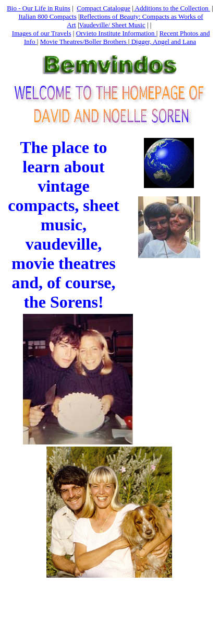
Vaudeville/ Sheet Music (112, 25)
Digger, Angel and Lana (163, 42)
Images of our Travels (42, 33)
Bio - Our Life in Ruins (39, 8)
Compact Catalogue (103, 8)
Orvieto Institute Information (116, 33)
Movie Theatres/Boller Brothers (84, 42)
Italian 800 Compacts (48, 16)
